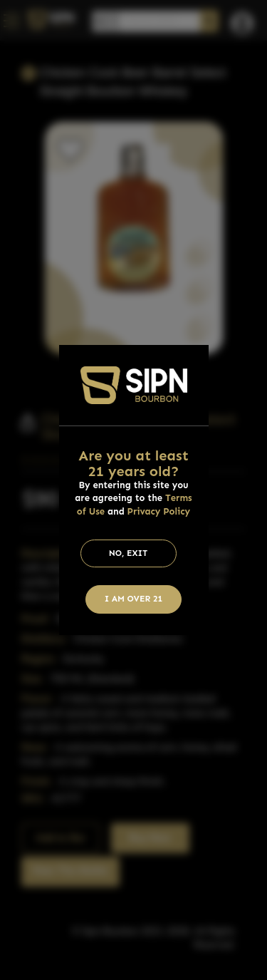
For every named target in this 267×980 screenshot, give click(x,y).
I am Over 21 (134, 599)
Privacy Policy (159, 511)
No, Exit (129, 553)
